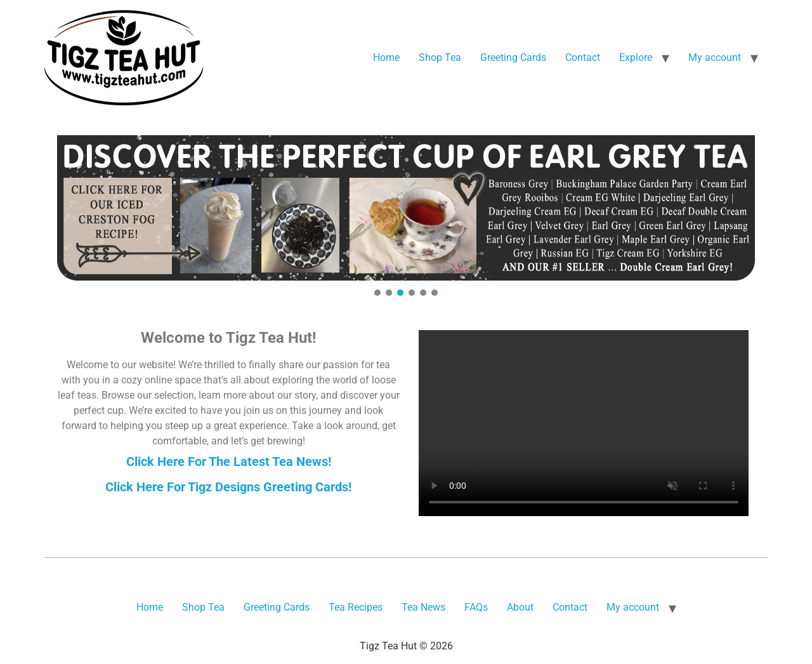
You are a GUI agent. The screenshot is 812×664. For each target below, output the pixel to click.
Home (386, 57)
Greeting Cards (513, 57)
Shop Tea (440, 57)
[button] (406, 208)
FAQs (476, 607)
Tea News (423, 607)
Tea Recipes (356, 607)
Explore (636, 57)
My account (715, 57)
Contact (583, 57)
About (520, 607)
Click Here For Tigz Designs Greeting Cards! (228, 487)
